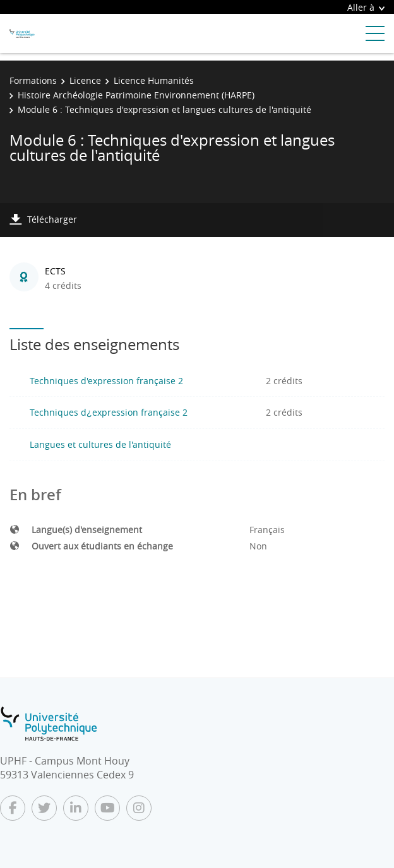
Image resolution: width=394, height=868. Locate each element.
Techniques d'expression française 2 (106, 381)
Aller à (366, 7)
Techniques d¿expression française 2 (109, 412)
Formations (33, 80)
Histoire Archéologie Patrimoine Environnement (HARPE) (136, 95)
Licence (85, 80)
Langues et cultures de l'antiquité (100, 444)
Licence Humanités (154, 80)
